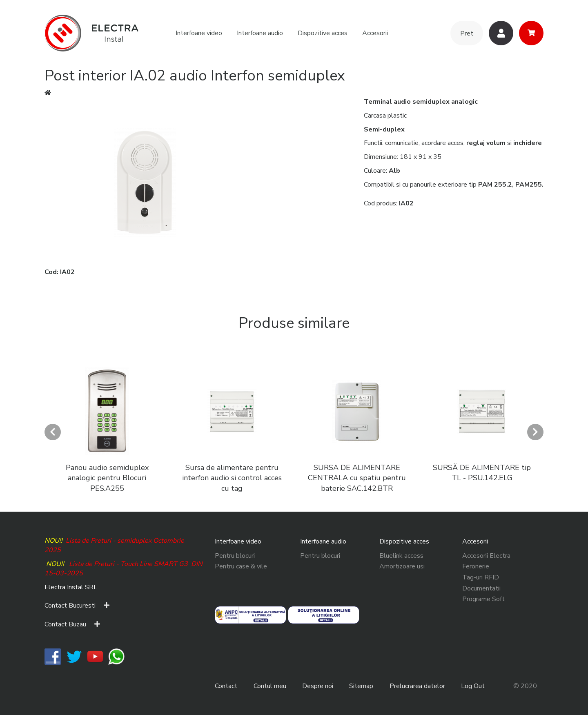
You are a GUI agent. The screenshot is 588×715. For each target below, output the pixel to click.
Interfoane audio (260, 33)
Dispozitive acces (323, 33)
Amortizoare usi (402, 566)
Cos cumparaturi (531, 33)
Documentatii (481, 588)
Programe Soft (483, 599)
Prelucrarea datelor (417, 686)
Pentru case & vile (241, 566)
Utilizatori (501, 33)
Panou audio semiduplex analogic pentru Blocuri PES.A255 (107, 478)
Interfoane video (199, 33)
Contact (226, 686)
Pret (467, 33)
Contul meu (270, 686)
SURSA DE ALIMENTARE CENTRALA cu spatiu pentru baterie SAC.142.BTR (357, 478)
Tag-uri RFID (481, 577)
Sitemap (361, 686)
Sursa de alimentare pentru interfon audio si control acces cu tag (232, 478)
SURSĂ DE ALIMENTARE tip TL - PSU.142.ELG (482, 473)
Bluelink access (401, 556)
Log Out (473, 686)
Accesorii (375, 33)
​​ (53, 656)
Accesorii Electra (486, 556)
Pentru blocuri (235, 556)
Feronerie (476, 566)
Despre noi (318, 686)
